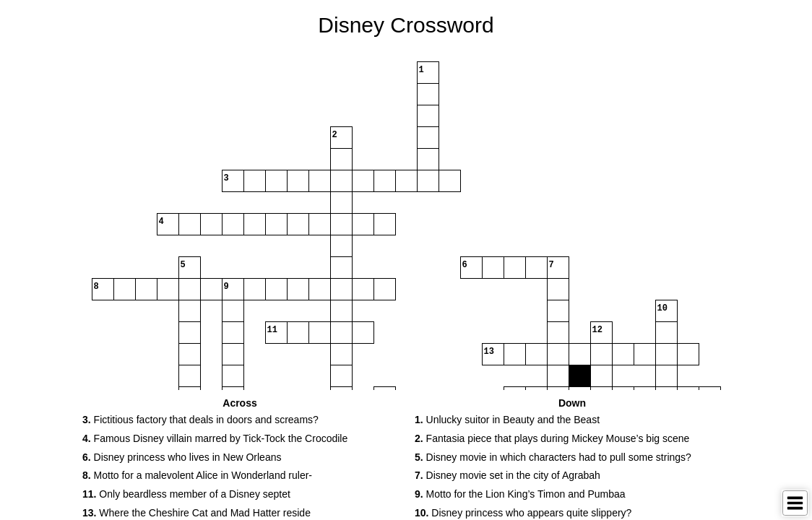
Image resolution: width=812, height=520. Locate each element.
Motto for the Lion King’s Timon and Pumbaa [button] (520, 494)
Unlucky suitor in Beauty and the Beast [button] (507, 420)
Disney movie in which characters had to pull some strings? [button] (553, 457)
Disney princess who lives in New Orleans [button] (182, 457)
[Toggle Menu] (795, 503)
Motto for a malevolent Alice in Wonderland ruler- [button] (197, 475)
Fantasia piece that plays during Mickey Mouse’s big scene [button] (552, 438)
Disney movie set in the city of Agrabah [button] (507, 475)
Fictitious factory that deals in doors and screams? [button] (200, 420)
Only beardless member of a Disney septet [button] (186, 494)
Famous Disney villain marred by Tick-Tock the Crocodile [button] (215, 438)
